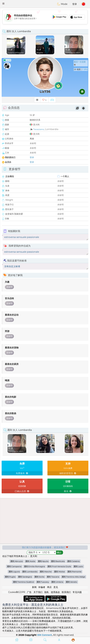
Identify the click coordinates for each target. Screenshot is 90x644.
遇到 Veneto (71, 582)
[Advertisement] (45, 17)
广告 (29, 592)
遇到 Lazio (78, 566)
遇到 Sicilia (39, 577)
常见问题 (77, 592)
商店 (49, 587)
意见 (56, 587)
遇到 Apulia (43, 561)
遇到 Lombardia (30, 572)
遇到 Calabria (73, 561)
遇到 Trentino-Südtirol (23, 582)
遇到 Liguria (14, 572)
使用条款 (55, 592)
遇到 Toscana (53, 577)
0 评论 (85, 69)
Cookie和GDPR (17, 592)
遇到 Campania (14, 566)
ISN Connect (45, 635)
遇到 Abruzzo (17, 561)
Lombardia (52, 129)
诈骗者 (42, 587)
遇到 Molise (59, 572)
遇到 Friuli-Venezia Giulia (59, 566)
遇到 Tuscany (43, 582)
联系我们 (66, 592)
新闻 (34, 587)
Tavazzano (39, 129)
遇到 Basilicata (58, 561)
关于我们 (38, 592)
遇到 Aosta (30, 561)
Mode (62, 4)
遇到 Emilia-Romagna (35, 566)
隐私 (47, 592)
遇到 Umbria (57, 582)
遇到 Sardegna (25, 577)
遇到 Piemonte (74, 572)
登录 (75, 4)
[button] (3, 4)
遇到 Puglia (10, 577)
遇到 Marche (46, 572)
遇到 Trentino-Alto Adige (74, 577)
